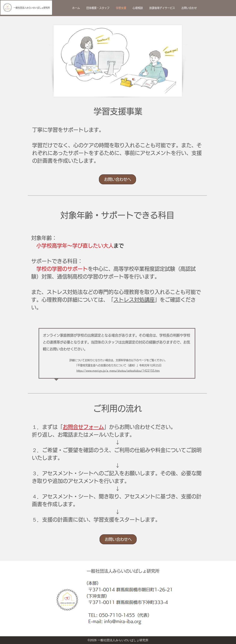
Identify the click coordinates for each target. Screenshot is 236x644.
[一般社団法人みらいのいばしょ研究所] (26, 8)
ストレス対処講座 (134, 300)
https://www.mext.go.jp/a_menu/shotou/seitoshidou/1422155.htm (118, 370)
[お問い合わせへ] (117, 179)
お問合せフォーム (83, 427)
